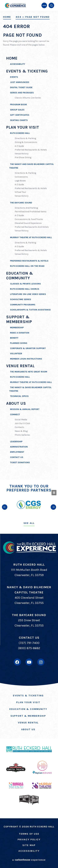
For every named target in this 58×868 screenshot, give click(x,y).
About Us (16, 403)
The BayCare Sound (21, 203)
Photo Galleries (22, 435)
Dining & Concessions (26, 142)
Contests (19, 427)
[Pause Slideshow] (54, 493)
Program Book (18, 105)
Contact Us (17, 457)
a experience (29, 860)
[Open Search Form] (51, 5)
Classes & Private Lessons (25, 284)
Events (14, 77)
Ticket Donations (20, 462)
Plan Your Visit (23, 127)
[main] (29, 240)
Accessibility (18, 64)
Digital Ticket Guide (21, 87)
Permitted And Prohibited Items (31, 212)
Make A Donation (20, 333)
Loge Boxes (20, 181)
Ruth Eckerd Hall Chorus (25, 289)
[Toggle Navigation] (44, 5)
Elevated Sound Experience (28, 223)
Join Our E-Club (22, 423)
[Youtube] (29, 662)
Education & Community (28, 709)
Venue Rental (20, 366)
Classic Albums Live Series (28, 98)
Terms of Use (29, 834)
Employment (17, 452)
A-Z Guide (19, 146)
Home (7, 17)
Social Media (21, 420)
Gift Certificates (20, 115)
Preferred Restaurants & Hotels (31, 150)
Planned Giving (19, 343)
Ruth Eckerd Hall (20, 133)
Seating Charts (19, 120)
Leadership (16, 442)
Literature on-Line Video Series (28, 294)
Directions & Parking (25, 138)
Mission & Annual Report (25, 409)
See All (29, 523)
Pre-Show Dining (23, 157)
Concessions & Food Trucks (29, 219)
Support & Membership (19, 319)
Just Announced (20, 82)
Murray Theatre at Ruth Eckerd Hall (31, 237)
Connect (15, 414)
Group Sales (17, 110)
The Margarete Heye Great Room (29, 372)
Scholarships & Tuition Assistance (30, 310)
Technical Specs (19, 396)
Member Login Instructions (26, 359)
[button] (5, 507)
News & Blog (21, 431)
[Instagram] (41, 662)
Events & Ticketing (27, 71)
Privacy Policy (29, 839)
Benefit (14, 338)
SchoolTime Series (21, 299)
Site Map (29, 845)
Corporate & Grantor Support (28, 348)
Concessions (21, 177)
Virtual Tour (20, 192)
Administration (19, 447)
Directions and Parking (26, 208)
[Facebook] (17, 662)
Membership (17, 328)
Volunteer (16, 354)
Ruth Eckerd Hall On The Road (27, 266)
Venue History (22, 154)
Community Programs (23, 305)
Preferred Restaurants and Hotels (32, 227)
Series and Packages (22, 93)
